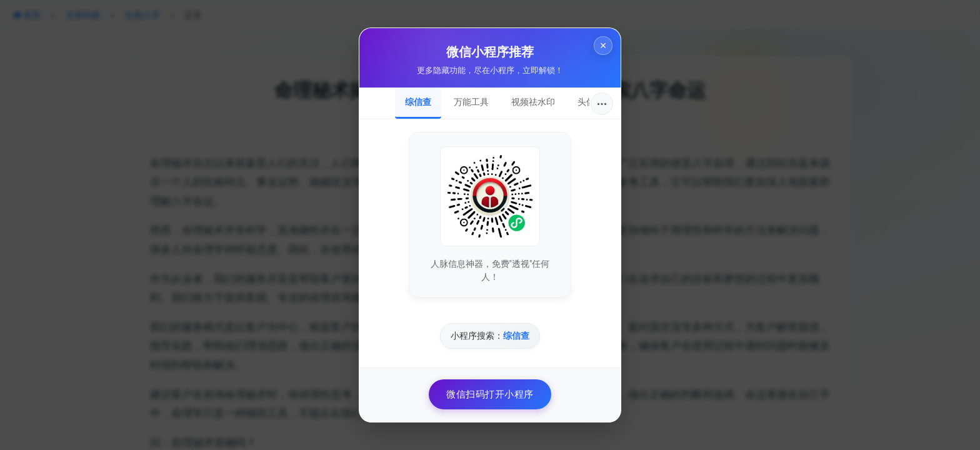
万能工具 (471, 102)
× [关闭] (600, 49)
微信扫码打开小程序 (490, 394)
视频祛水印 (533, 102)
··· (602, 104)
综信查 (418, 102)
